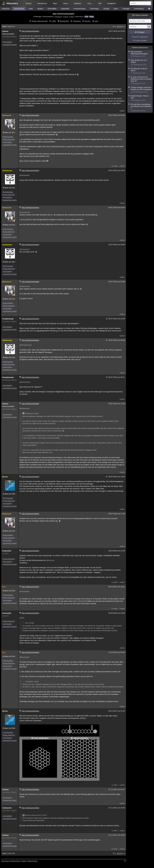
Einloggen (141, 32)
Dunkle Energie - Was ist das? (140, 98)
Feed (86, 17)
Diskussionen (42, 3)
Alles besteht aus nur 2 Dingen (140, 62)
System (72, 17)
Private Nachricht (9, 139)
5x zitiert (114, 849)
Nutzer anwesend (140, 15)
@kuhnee (50, 560)
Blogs (55, 3)
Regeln (24, 861)
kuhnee (5, 31)
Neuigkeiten (112, 3)
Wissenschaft (19, 9)
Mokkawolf (7, 115)
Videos (65, 3)
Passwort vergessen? (140, 37)
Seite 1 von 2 (9, 26)
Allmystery (12, 3)
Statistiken (78, 3)
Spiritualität (65, 9)
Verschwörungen (80, 9)
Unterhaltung (139, 9)
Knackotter (7, 551)
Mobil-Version (33, 861)
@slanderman (25, 212)
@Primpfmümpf (26, 345)
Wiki (100, 3)
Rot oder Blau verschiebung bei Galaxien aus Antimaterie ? (140, 108)
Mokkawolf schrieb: (31, 414)
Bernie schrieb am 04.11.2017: (35, 815)
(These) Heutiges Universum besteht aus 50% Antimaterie (140, 90)
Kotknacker (7, 808)
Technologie (94, 9)
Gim (4, 587)
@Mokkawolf (24, 175)
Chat (90, 3)
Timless (5, 790)
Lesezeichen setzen (10, 45)
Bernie (5, 477)
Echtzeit (29, 3)
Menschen (6, 9)
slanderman (7, 171)
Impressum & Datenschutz (11, 861)
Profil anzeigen (8, 137)
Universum (58, 17)
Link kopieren (7, 42)
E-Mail (91, 17)
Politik (31, 9)
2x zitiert (114, 609)
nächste (120, 26)
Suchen (88, 21)
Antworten (77, 21)
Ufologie (106, 9)
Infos (96, 21)
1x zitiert (114, 166)
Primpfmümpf (8, 319)
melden (122, 111)
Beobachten (64, 21)
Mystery (40, 9)
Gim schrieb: (28, 623)
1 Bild (54, 21)
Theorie (65, 17)
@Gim (22, 618)
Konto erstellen (141, 40)
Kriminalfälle (52, 9)
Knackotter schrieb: (31, 682)
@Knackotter (24, 591)
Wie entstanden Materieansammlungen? (140, 54)
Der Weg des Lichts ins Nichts (140, 71)
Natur (116, 9)
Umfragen (126, 9)
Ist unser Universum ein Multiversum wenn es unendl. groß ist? (140, 80)
